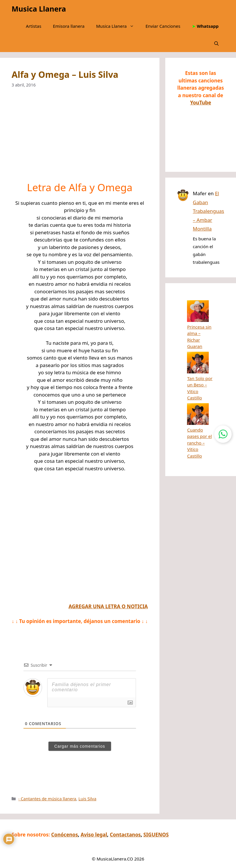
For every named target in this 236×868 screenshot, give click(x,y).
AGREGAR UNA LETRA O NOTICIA (108, 606)
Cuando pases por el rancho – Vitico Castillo (199, 373)
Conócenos (64, 835)
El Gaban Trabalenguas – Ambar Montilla (208, 211)
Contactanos (125, 835)
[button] (216, 43)
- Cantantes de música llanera (47, 799)
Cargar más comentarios (80, 746)
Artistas (33, 26)
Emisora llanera (69, 26)
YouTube (201, 103)
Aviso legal (94, 835)
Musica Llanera (39, 9)
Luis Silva (88, 799)
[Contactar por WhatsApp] (223, 434)
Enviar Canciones (163, 26)
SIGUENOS (156, 835)
